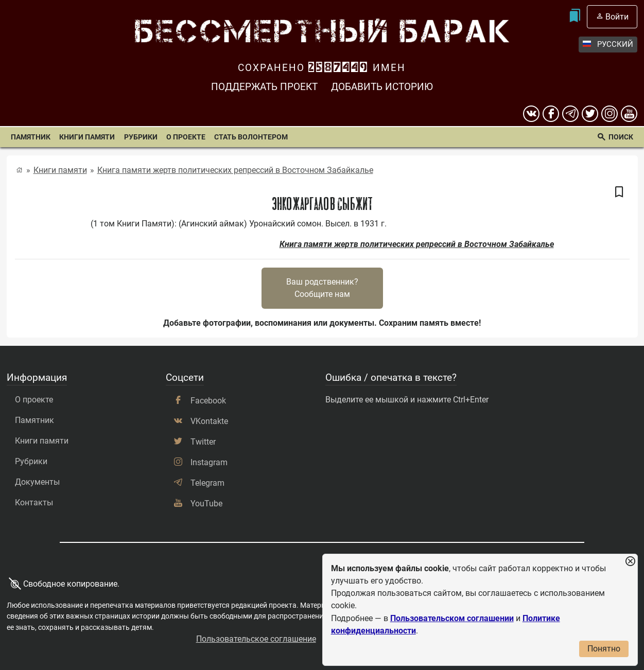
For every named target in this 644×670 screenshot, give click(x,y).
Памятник (31, 137)
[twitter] (590, 114)
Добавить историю (382, 87)
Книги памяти (87, 137)
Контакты (34, 502)
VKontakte (209, 421)
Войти (617, 17)
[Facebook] (551, 114)
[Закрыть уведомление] (630, 562)
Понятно (604, 649)
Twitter (203, 442)
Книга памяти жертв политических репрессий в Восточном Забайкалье (235, 170)
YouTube (206, 504)
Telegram (207, 483)
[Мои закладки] (574, 17)
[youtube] (629, 114)
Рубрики (141, 137)
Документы (37, 482)
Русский (608, 45)
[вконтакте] (531, 114)
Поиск (621, 137)
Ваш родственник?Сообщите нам (322, 288)
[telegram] (570, 114)
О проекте (186, 137)
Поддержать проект (264, 87)
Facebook (208, 401)
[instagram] (610, 114)
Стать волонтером (251, 137)
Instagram (209, 462)
